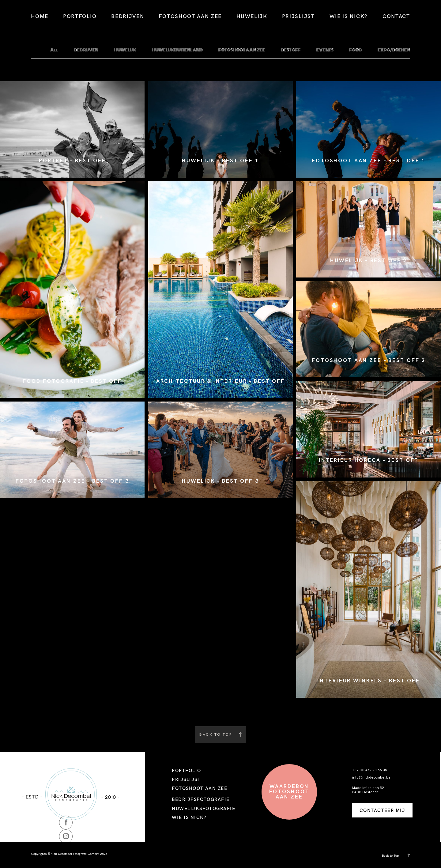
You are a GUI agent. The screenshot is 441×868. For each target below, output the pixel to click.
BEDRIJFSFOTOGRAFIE (201, 799)
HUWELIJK (252, 16)
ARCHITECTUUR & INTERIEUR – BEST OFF (221, 381)
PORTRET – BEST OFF (72, 161)
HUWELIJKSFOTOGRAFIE (204, 808)
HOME (40, 16)
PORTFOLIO (80, 16)
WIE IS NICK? (349, 16)
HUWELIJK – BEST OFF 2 (369, 260)
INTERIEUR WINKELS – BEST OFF (368, 681)
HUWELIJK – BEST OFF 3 (220, 481)
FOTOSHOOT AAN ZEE (190, 16)
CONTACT (396, 16)
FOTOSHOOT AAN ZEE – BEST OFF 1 (369, 161)
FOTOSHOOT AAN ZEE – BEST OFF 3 (72, 481)
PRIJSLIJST (298, 16)
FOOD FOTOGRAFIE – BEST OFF (72, 381)
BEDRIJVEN (128, 16)
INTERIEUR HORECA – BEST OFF (369, 460)
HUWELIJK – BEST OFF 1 (220, 161)
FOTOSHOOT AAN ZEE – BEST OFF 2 (369, 360)
